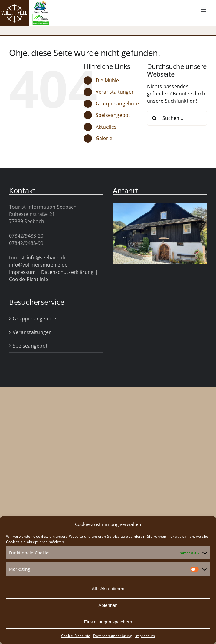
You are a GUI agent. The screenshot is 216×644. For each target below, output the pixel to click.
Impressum (145, 636)
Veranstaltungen (115, 92)
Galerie (104, 138)
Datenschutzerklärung (113, 636)
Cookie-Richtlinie (76, 636)
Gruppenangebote (117, 104)
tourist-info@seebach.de (38, 258)
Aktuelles (106, 127)
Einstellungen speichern (108, 622)
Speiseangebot (113, 115)
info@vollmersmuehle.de (38, 265)
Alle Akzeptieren (108, 589)
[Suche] (155, 118)
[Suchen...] (177, 118)
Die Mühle (107, 80)
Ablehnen (108, 605)
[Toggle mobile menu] (204, 10)
